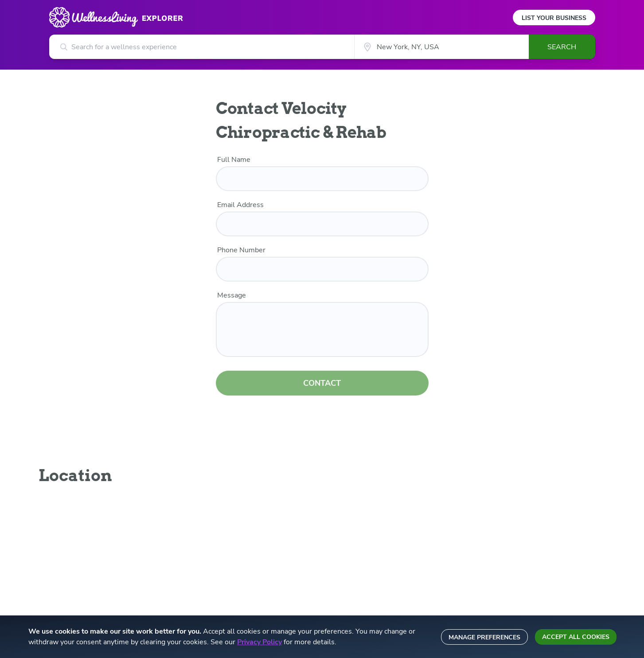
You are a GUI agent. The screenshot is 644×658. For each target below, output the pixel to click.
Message (232, 295)
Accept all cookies (576, 637)
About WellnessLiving (225, 523)
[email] (322, 224)
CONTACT (322, 378)
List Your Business (554, 18)
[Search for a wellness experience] (202, 47)
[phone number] (322, 269)
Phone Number (241, 250)
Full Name (234, 160)
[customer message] (322, 329)
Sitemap (355, 574)
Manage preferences (484, 637)
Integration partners (222, 561)
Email (500, 523)
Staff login (358, 548)
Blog (350, 535)
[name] (322, 179)
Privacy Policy (260, 642)
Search (562, 47)
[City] (441, 47)
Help (350, 561)
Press (202, 535)
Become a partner (219, 548)
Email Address (240, 205)
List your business (369, 523)
